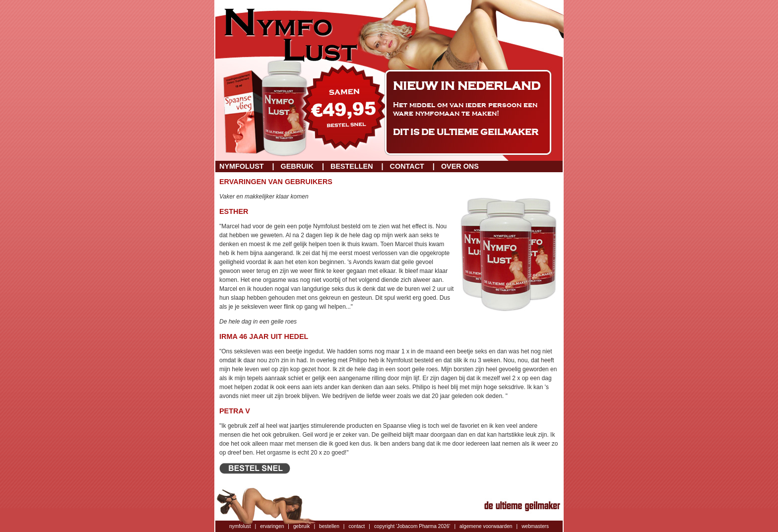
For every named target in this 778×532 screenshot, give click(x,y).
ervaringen (272, 526)
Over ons (460, 166)
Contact (407, 166)
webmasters (535, 526)
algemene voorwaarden (486, 526)
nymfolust (240, 526)
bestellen (329, 526)
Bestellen (352, 166)
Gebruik (297, 166)
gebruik (301, 526)
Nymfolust (242, 166)
